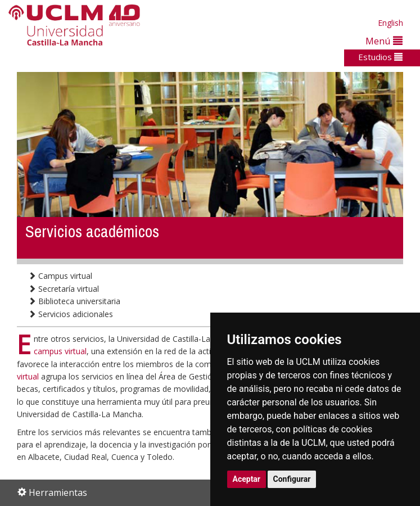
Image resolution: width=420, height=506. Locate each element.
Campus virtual (60, 276)
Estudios (380, 57)
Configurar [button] (292, 479)
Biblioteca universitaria (74, 301)
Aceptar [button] (247, 479)
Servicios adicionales (71, 314)
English (390, 23)
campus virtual (60, 351)
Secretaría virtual (64, 289)
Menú (384, 41)
